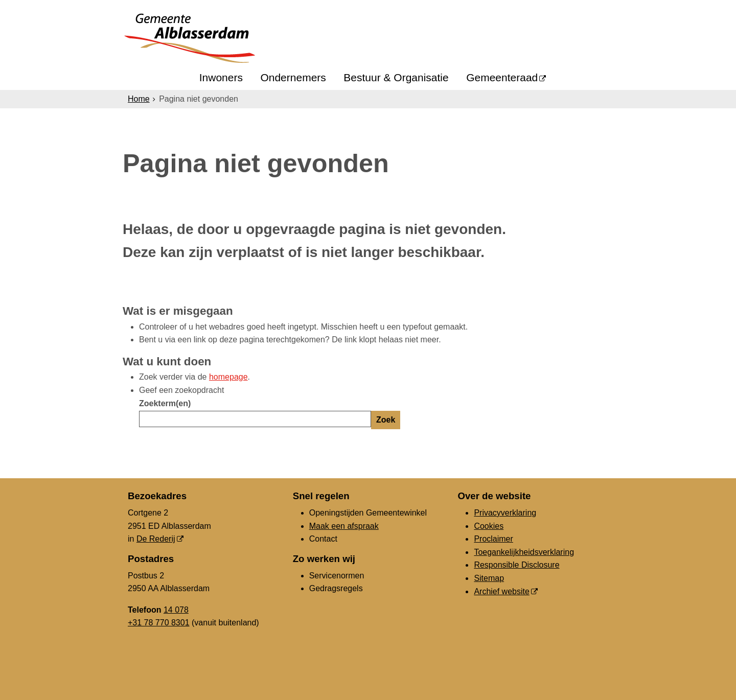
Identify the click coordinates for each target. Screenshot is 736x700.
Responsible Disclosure (516, 565)
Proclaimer (493, 539)
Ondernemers (293, 77)
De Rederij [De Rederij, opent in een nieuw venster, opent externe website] (156, 539)
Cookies (489, 526)
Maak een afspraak (344, 526)
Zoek (386, 420)
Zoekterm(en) (165, 403)
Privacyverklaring (505, 513)
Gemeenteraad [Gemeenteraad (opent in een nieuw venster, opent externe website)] (502, 77)
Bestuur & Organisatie (396, 77)
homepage (228, 377)
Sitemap (489, 578)
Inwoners (221, 77)
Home (139, 99)
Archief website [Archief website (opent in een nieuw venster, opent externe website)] (502, 591)
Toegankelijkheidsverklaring (524, 552)
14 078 (176, 610)
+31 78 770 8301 (159, 623)
